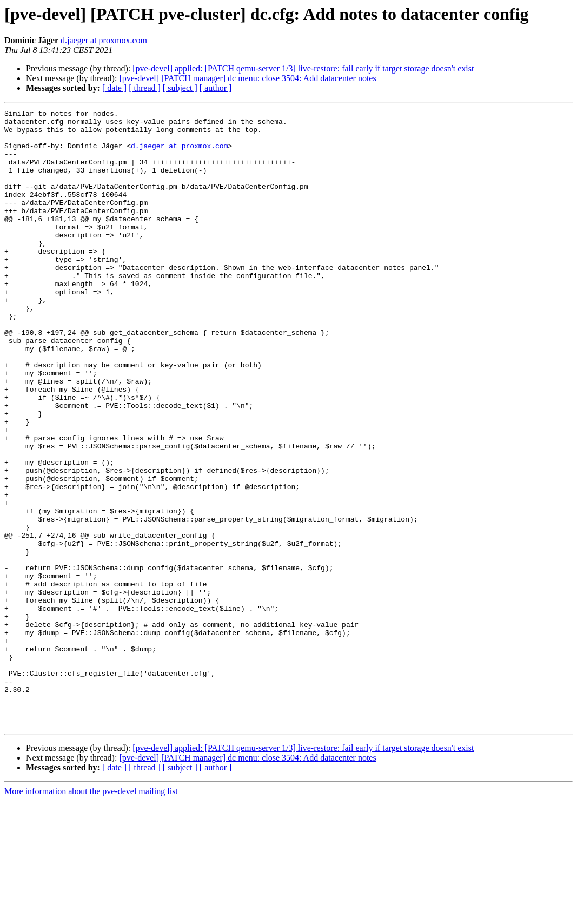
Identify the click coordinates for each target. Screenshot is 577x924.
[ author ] (216, 88)
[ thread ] (145, 88)
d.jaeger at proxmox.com (104, 40)
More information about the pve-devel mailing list (91, 915)
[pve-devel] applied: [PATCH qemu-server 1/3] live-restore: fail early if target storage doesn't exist (303, 68)
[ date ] (114, 88)
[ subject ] (180, 88)
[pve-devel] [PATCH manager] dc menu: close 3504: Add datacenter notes (247, 78)
